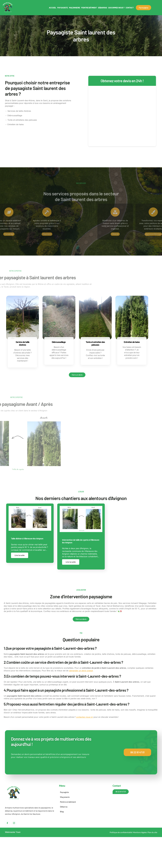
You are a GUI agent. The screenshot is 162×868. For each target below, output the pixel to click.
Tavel (98, 606)
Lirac (65, 606)
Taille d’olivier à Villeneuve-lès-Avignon (27, 538)
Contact (130, 8)
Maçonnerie (74, 8)
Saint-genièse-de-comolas (81, 606)
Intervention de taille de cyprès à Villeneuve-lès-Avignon (81, 541)
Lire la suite (20, 555)
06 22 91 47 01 (137, 752)
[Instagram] (14, 823)
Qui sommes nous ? (116, 8)
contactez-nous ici (85, 717)
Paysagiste (63, 8)
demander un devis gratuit (81, 671)
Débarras (103, 8)
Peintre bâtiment (89, 8)
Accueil (53, 8)
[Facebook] (7, 823)
